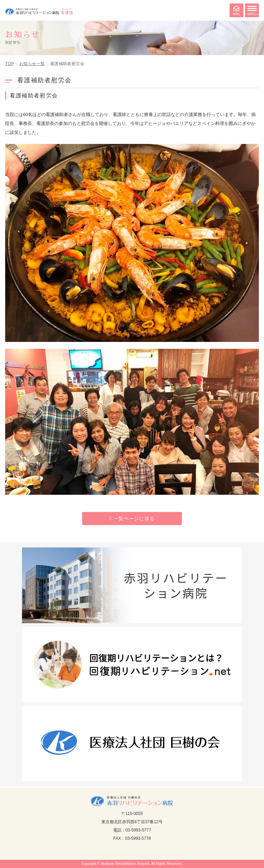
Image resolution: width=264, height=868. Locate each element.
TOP (10, 64)
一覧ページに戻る (134, 519)
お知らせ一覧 (32, 64)
